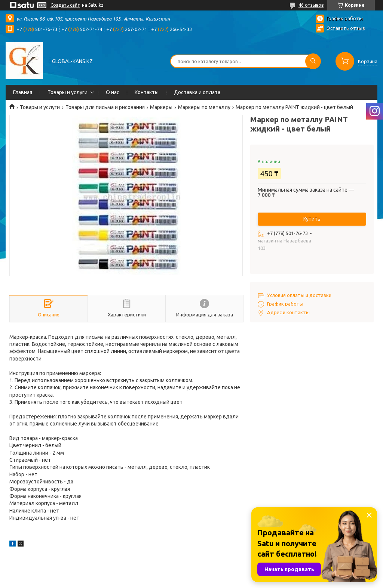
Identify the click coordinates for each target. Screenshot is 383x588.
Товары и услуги (68, 92)
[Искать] (313, 61)
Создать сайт (65, 5)
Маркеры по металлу (204, 107)
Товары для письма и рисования (105, 107)
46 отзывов (311, 5)
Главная (23, 92)
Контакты (147, 92)
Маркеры (161, 107)
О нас (113, 92)
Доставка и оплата (197, 92)
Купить (312, 219)
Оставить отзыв (346, 28)
